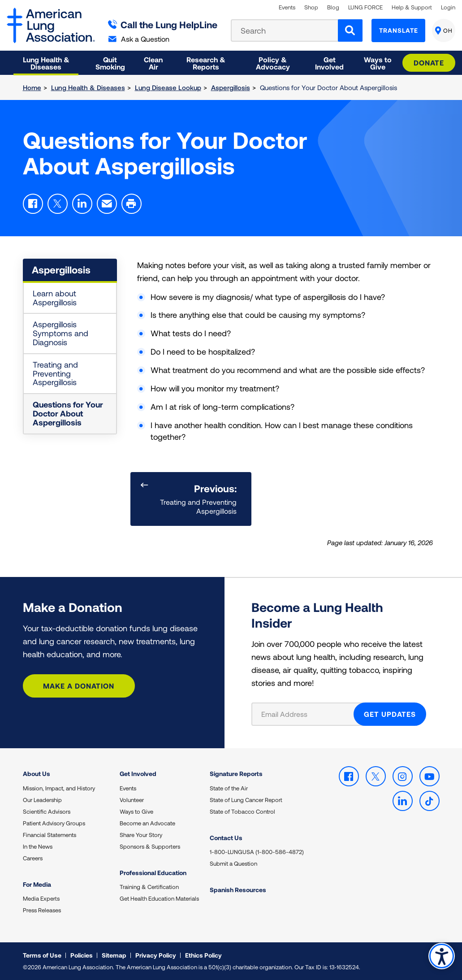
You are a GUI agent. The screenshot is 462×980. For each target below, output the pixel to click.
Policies (82, 955)
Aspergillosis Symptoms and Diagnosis (60, 333)
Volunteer (132, 800)
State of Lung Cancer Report (246, 800)
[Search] (350, 30)
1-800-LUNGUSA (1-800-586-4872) (257, 852)
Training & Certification (149, 887)
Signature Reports (236, 774)
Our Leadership (42, 800)
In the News (38, 846)
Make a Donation (79, 686)
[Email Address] (308, 714)
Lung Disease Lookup (168, 87)
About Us (37, 774)
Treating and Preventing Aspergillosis (55, 373)
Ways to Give (136, 811)
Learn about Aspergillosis (55, 298)
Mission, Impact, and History (59, 788)
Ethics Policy (203, 955)
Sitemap (114, 955)
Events (287, 7)
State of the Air (229, 788)
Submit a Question (233, 863)
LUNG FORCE (365, 7)
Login (448, 7)
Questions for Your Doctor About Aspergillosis (68, 413)
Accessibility (442, 956)
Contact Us (226, 838)
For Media (37, 884)
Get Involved (138, 774)
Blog (333, 7)
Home (32, 87)
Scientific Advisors (47, 811)
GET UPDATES (390, 714)
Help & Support (412, 7)
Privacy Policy (156, 955)
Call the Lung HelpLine (163, 24)
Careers (33, 858)
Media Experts (41, 898)
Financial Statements (50, 835)
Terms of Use (42, 955)
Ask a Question (139, 39)
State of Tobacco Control (242, 811)
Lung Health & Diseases (88, 87)
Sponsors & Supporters (150, 846)
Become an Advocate (147, 823)
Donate (429, 63)
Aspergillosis (231, 87)
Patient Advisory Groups (54, 823)
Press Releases (42, 910)
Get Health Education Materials (159, 898)
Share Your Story (141, 835)
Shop (311, 7)
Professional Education (153, 873)
